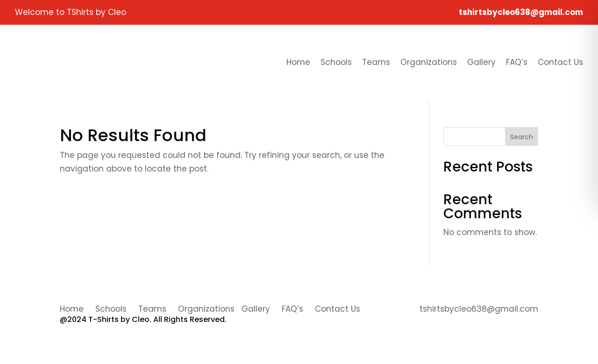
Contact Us (560, 62)
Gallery (481, 62)
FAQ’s (517, 62)
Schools (336, 62)
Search (522, 137)
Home (298, 62)
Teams (376, 62)
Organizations (429, 62)
